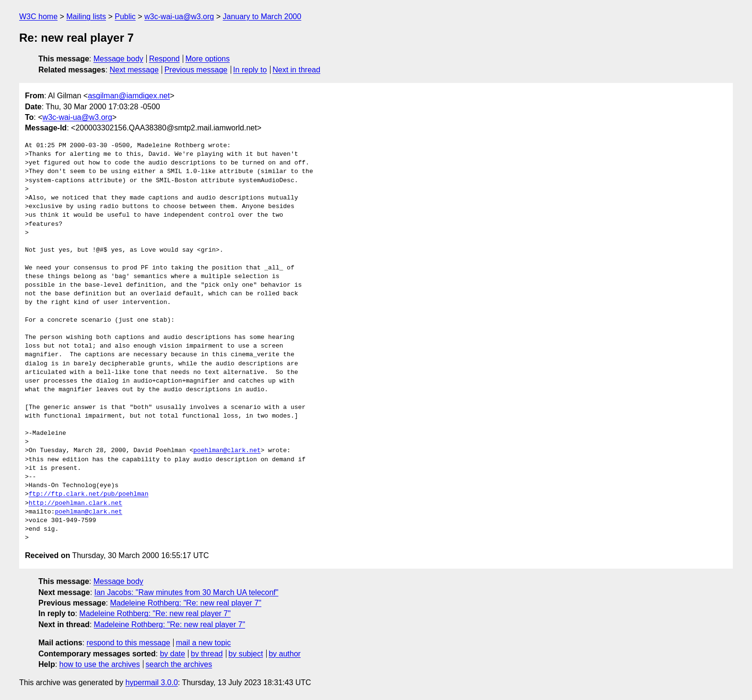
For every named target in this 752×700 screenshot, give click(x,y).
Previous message (196, 70)
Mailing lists (86, 17)
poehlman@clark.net (227, 451)
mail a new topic (204, 643)
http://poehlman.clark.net (76, 503)
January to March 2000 (262, 17)
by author (285, 654)
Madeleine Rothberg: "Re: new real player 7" (186, 603)
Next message (134, 70)
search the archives (179, 664)
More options (208, 59)
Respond (164, 59)
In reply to (250, 70)
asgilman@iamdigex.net (129, 96)
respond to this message (128, 643)
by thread (207, 654)
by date (172, 654)
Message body (118, 59)
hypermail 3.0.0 (151, 682)
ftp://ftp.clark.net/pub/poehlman (89, 494)
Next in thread (296, 70)
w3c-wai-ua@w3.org (179, 17)
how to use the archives (100, 664)
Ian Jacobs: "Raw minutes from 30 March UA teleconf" (187, 592)
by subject (246, 654)
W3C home (38, 17)
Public (125, 17)
